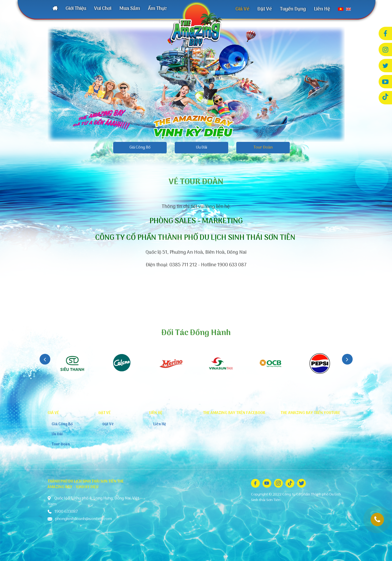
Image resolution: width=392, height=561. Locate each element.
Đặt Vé (265, 9)
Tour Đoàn (263, 147)
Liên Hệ (322, 9)
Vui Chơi (103, 9)
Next (347, 359)
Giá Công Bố (140, 147)
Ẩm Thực (157, 9)
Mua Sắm (130, 9)
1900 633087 (377, 520)
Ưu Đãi (201, 147)
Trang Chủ (55, 9)
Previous (45, 359)
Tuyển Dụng (293, 9)
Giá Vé (242, 9)
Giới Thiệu (76, 9)
